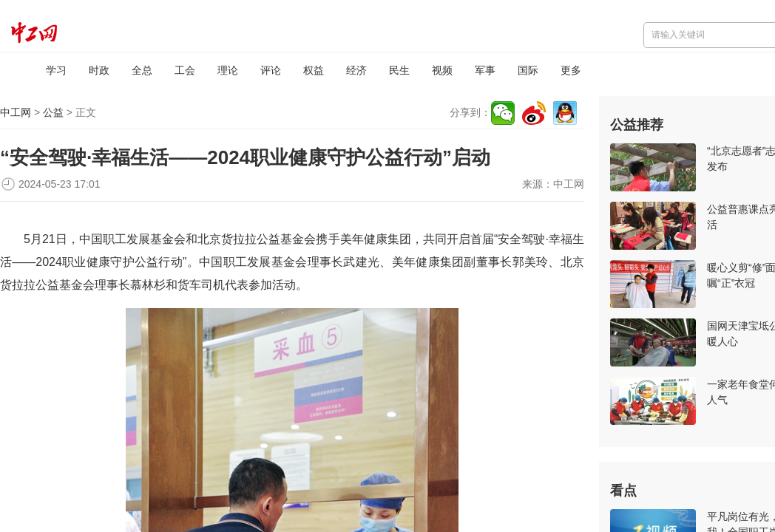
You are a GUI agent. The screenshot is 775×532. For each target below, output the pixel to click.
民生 (399, 70)
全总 (142, 70)
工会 (185, 70)
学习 (56, 70)
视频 (442, 70)
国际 (528, 70)
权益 (314, 70)
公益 (53, 112)
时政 (99, 70)
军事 (485, 70)
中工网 (16, 112)
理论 (228, 70)
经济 (356, 70)
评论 (271, 70)
